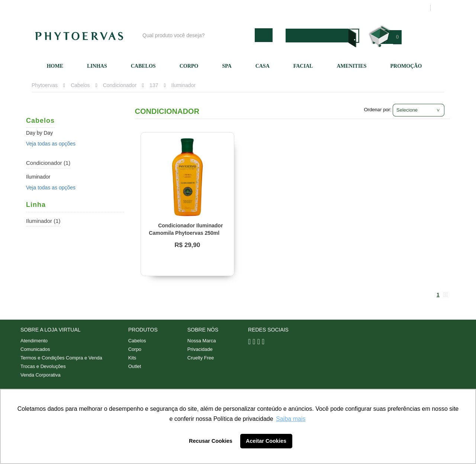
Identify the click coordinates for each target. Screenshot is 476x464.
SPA (227, 66)
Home (55, 66)
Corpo (189, 66)
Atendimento (314, 8)
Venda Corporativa (41, 375)
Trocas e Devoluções (43, 366)
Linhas (97, 66)
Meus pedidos (396, 8)
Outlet (135, 366)
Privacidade (200, 349)
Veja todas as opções (51, 144)
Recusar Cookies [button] (211, 441)
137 (154, 85)
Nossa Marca (202, 341)
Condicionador (120, 85)
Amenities (351, 66)
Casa (263, 66)
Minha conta (354, 8)
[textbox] (197, 35)
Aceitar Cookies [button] (266, 441)
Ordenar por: (378, 110)
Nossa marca (273, 8)
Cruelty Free (201, 358)
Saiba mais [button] (291, 419)
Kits (132, 358)
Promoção (406, 66)
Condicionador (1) (48, 163)
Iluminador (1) (43, 221)
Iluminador (184, 85)
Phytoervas (45, 85)
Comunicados (35, 349)
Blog (241, 8)
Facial (303, 66)
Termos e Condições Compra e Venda (61, 358)
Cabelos (143, 66)
